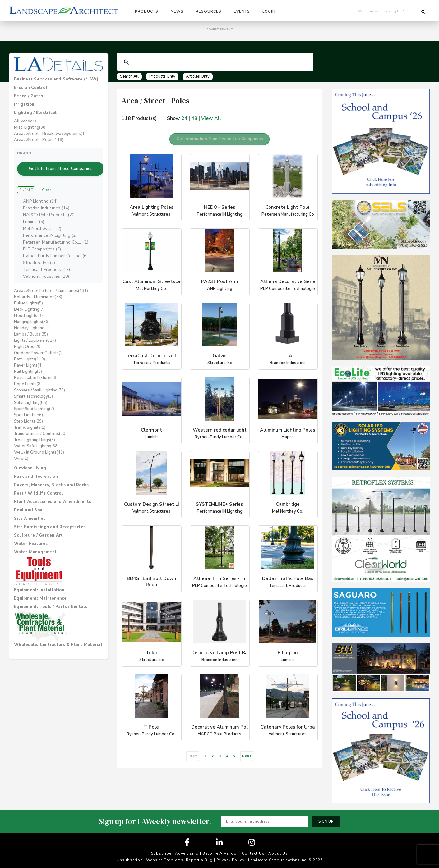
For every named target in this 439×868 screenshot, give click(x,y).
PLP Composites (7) (42, 239)
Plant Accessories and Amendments (53, 492)
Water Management (35, 542)
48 (194, 118)
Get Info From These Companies (58, 164)
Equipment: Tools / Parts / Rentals (51, 597)
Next (247, 751)
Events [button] (242, 11)
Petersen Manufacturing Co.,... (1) (56, 233)
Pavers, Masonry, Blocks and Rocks (51, 475)
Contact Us (253, 853)
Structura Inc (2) (39, 253)
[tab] (58, 79)
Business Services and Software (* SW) (56, 79)
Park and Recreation (36, 467)
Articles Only (198, 76)
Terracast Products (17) (46, 260)
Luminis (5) (34, 212)
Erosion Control (31, 88)
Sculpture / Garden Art (39, 526)
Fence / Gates (28, 96)
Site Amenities (30, 509)
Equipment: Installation (39, 580)
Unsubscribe (129, 860)
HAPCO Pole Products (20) (49, 205)
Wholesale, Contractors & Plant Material (58, 635)
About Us (278, 853)
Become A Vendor (220, 853)
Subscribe (161, 853)
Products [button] (147, 11)
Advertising (187, 853)
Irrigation (24, 104)
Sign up (326, 821)
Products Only (162, 76)
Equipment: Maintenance (40, 589)
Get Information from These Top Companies (220, 136)
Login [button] (269, 11)
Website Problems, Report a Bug (179, 860)
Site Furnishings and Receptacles (50, 517)
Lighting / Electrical (35, 113)
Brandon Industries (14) (46, 198)
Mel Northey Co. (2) (42, 219)
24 (184, 118)
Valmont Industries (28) (46, 267)
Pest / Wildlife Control (39, 484)
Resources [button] (209, 11)
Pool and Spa (28, 500)
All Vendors (25, 121)
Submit (26, 180)
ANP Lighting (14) (40, 192)
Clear (46, 180)
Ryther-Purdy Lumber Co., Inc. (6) (55, 246)
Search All (129, 76)
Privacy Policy (230, 860)
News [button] (177, 11)
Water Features (31, 534)
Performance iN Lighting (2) (50, 226)
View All (211, 118)
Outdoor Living (30, 459)
